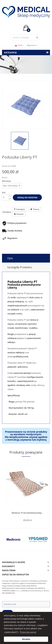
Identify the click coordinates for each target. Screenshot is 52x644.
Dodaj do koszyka (27, 197)
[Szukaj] (25, 37)
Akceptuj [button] (26, 639)
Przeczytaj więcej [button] (28, 632)
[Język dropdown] (19, 45)
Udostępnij (20, 209)
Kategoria (10, 53)
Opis (10, 258)
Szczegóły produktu (20, 267)
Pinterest (20, 214)
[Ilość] (5, 197)
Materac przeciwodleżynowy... (27, 513)
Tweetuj (36, 209)
